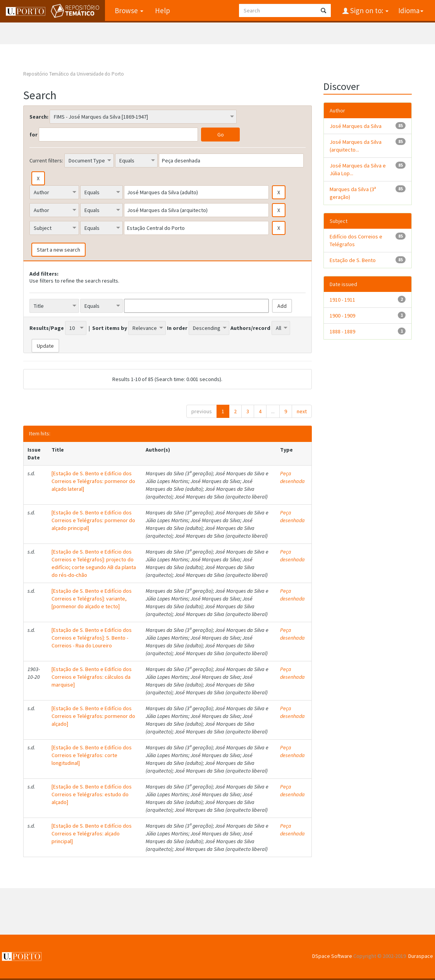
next (302, 411)
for (34, 135)
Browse (129, 10)
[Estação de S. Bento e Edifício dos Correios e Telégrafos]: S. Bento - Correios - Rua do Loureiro (92, 638)
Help (162, 10)
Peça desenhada (292, 477)
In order (177, 328)
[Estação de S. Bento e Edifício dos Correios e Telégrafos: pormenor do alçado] (93, 716)
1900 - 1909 (342, 316)
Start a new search (58, 250)
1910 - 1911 (342, 300)
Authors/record (250, 328)
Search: (39, 117)
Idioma (411, 10)
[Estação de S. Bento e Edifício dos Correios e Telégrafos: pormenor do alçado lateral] (93, 481)
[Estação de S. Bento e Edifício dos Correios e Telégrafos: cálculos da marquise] (92, 677)
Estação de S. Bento (353, 260)
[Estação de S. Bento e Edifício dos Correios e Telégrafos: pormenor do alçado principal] (93, 520)
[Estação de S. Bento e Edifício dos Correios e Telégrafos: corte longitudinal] (92, 755)
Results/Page (47, 328)
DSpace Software (332, 956)
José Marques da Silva (356, 126)
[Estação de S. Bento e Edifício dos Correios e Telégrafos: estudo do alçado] (92, 794)
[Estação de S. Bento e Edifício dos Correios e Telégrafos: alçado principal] (92, 833)
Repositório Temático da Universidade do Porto (74, 74)
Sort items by (110, 328)
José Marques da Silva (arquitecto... (356, 146)
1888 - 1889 (342, 331)
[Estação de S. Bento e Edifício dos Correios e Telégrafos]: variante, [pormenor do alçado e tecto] (92, 599)
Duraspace (421, 956)
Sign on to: (369, 10)
